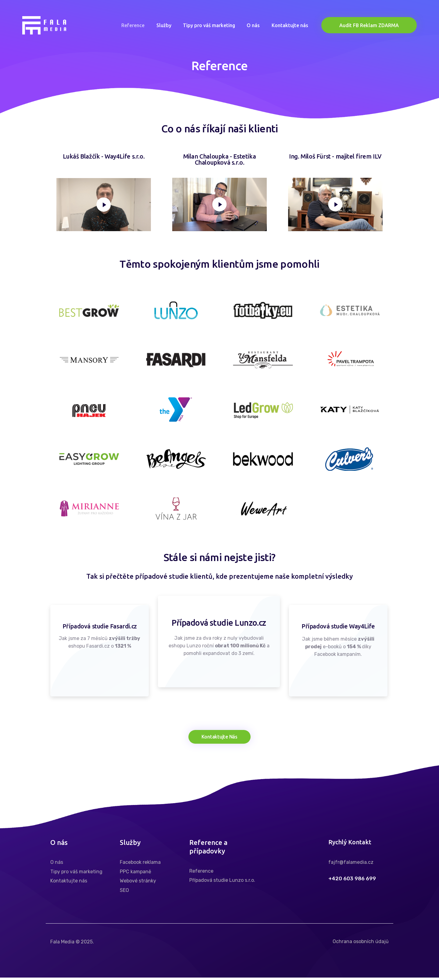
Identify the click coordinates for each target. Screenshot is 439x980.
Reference (201, 873)
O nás (57, 865)
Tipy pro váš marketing (76, 874)
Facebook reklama (140, 865)
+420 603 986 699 (352, 881)
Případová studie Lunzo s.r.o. (222, 883)
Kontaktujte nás (69, 883)
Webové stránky (138, 883)
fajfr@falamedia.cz (351, 865)
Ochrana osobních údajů (361, 944)
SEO (124, 893)
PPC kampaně (136, 874)
